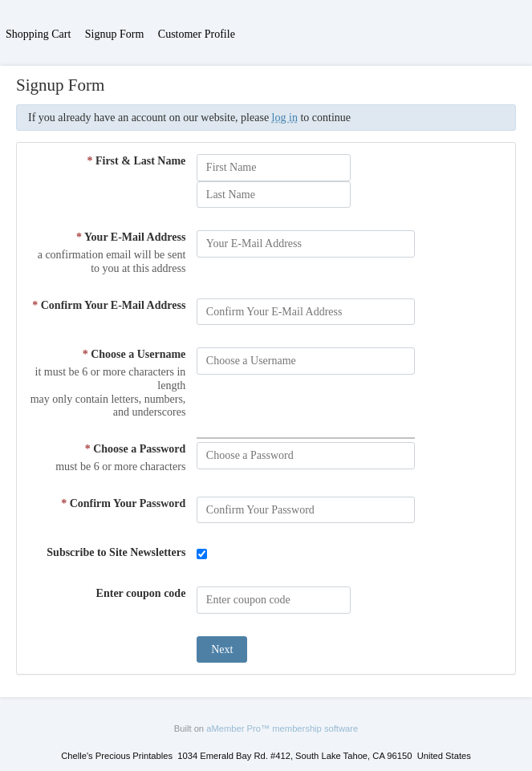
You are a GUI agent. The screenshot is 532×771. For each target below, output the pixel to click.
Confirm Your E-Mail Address (109, 305)
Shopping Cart (38, 34)
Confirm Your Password (123, 503)
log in (285, 118)
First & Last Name (136, 161)
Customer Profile (197, 34)
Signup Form (115, 34)
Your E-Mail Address (131, 237)
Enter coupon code (141, 593)
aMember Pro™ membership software (282, 728)
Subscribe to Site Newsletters (116, 552)
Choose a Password (136, 449)
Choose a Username (134, 354)
